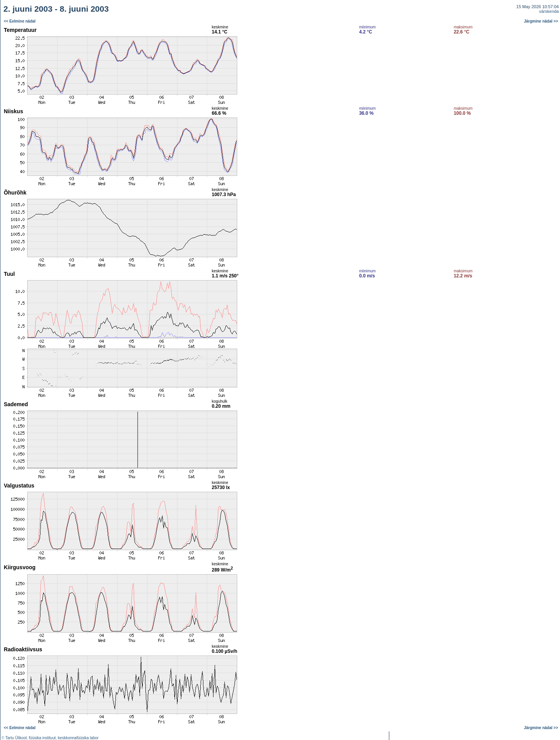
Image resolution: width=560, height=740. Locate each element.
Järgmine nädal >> (541, 21)
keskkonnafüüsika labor (78, 738)
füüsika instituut (42, 738)
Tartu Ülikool (16, 738)
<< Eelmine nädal (20, 21)
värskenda (549, 11)
